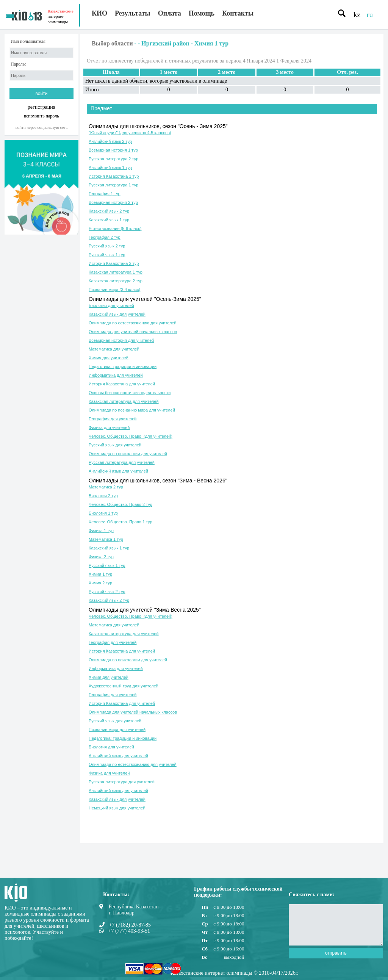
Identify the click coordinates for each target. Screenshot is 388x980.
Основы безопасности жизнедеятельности (130, 393)
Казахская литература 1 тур (116, 272)
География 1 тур (105, 194)
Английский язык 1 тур (110, 168)
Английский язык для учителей (118, 471)
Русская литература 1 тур (113, 185)
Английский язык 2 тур (110, 141)
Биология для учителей (111, 305)
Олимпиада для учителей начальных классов (133, 332)
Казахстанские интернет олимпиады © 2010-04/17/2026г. (234, 973)
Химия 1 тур (100, 574)
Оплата (170, 13)
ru (370, 15)
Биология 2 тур (103, 496)
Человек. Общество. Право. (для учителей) (131, 436)
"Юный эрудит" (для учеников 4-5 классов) (130, 133)
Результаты (133, 13)
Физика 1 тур (101, 531)
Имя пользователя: (29, 41)
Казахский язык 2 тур (109, 211)
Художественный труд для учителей (124, 686)
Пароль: (18, 64)
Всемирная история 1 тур (113, 150)
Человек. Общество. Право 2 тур (120, 504)
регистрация (42, 107)
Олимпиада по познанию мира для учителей (132, 410)
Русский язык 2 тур (107, 246)
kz (357, 15)
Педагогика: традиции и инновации (123, 366)
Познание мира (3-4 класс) (114, 290)
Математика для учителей (114, 349)
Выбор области (112, 43)
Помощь (202, 13)
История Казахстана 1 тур (114, 176)
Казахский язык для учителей (117, 314)
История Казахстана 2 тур (114, 263)
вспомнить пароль (41, 116)
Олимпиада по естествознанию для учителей (133, 323)
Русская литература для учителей (122, 462)
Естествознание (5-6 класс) (115, 229)
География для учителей (113, 419)
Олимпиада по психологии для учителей (128, 454)
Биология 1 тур (103, 513)
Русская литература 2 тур (113, 159)
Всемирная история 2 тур (113, 202)
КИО (99, 13)
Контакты (238, 13)
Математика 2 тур (106, 487)
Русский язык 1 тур (107, 255)
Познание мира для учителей (117, 730)
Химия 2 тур (100, 583)
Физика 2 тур (101, 557)
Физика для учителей (109, 427)
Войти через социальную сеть (42, 127)
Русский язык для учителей (115, 445)
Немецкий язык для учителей (117, 808)
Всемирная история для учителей (121, 340)
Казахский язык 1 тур (109, 220)
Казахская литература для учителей (124, 401)
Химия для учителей (109, 358)
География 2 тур (105, 237)
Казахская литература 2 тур (116, 281)
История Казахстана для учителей (122, 384)
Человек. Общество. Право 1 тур (120, 522)
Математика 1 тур (106, 539)
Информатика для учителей (116, 375)
